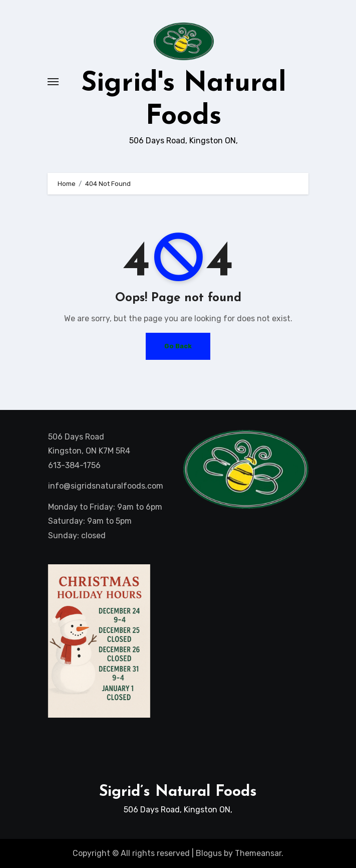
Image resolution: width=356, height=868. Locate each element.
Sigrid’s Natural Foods (178, 792)
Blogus (209, 853)
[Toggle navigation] (53, 82)
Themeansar (258, 853)
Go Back (178, 346)
